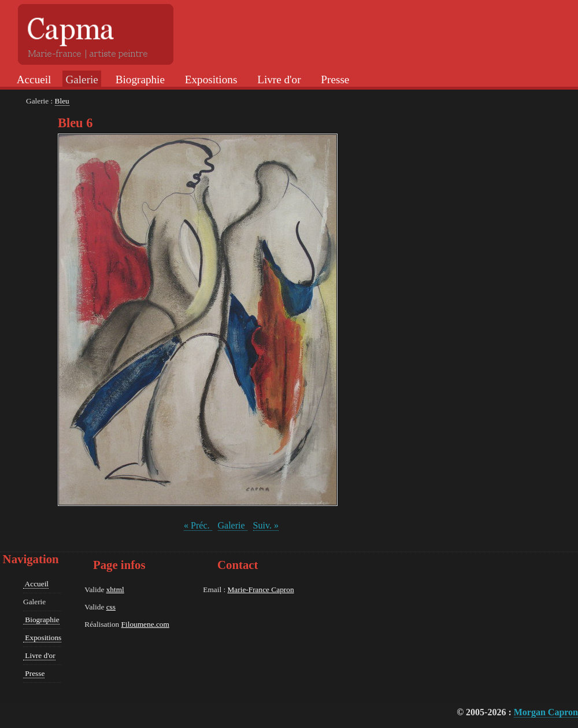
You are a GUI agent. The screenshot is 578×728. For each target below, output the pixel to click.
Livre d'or (277, 80)
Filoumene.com (145, 624)
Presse (334, 80)
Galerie (233, 525)
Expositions (210, 80)
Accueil (33, 80)
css (111, 607)
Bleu (62, 101)
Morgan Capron (546, 712)
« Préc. (198, 525)
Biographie (139, 80)
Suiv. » (266, 525)
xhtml (115, 590)
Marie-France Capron (260, 590)
